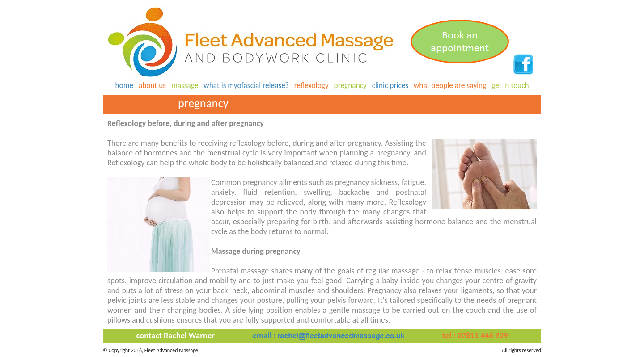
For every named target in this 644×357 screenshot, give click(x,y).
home (124, 85)
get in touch (510, 85)
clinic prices (390, 85)
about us (152, 85)
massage (185, 85)
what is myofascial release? (246, 85)
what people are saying (450, 85)
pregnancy (350, 85)
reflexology (311, 85)
